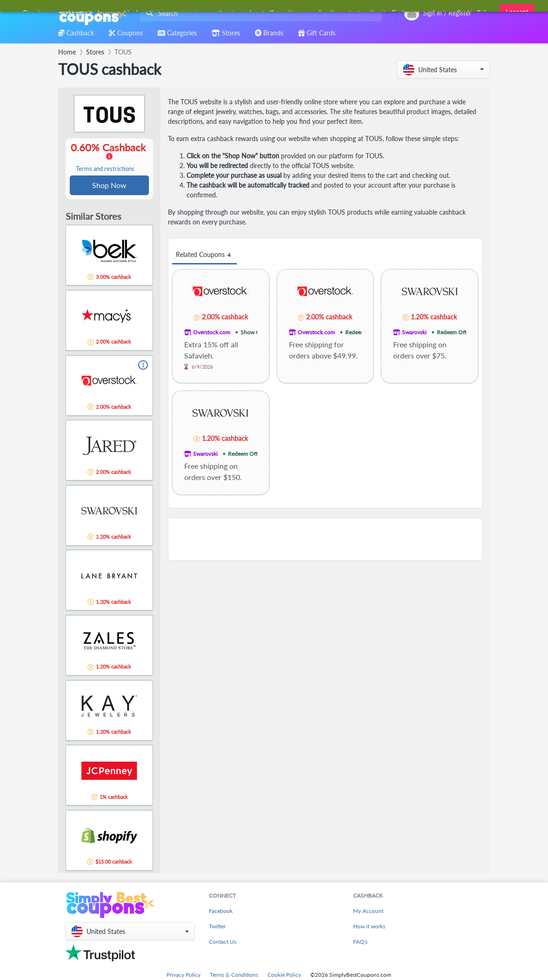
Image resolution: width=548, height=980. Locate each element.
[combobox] (259, 13)
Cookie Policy (284, 976)
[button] (443, 70)
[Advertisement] (325, 539)
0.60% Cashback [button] (109, 157)
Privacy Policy (184, 976)
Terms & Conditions (234, 976)
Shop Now (109, 186)
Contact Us (223, 943)
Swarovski (414, 332)
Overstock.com (212, 332)
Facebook (221, 912)
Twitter (217, 927)
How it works (369, 927)
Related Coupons (204, 255)
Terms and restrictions (105, 169)
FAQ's (360, 943)
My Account (368, 912)
